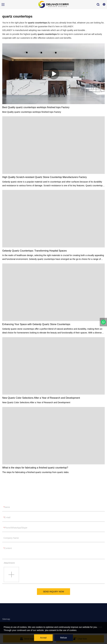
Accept (43, 638)
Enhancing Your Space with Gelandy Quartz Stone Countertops (36, 324)
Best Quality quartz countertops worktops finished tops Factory (36, 107)
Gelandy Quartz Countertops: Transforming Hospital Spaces (35, 251)
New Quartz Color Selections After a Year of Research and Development (41, 398)
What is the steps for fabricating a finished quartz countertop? (35, 468)
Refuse (64, 638)
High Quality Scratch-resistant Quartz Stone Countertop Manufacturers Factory (44, 177)
